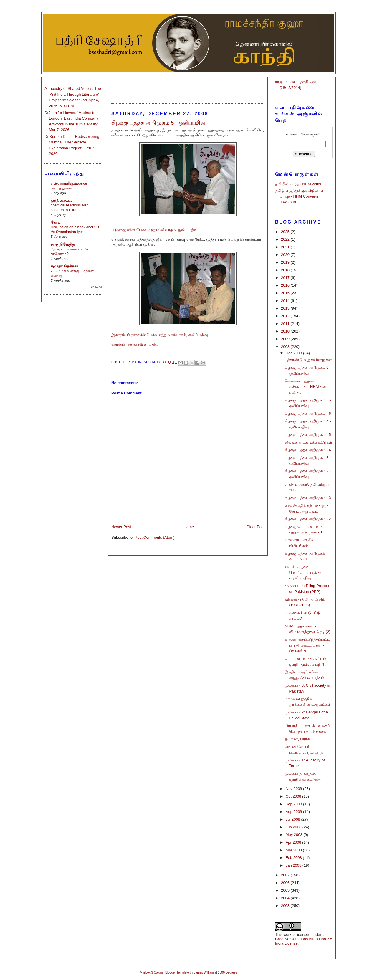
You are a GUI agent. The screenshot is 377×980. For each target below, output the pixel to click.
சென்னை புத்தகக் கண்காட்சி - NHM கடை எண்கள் (307, 387)
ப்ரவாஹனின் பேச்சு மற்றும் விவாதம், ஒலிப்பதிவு (154, 230)
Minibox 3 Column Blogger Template (164, 972)
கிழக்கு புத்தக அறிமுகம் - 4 (308, 450)
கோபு (56, 222)
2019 (286, 262)
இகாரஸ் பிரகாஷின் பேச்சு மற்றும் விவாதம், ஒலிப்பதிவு (160, 335)
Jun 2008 (294, 827)
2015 (286, 293)
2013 (286, 308)
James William (204, 972)
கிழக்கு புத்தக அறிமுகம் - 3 (308, 498)
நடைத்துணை (61, 188)
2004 (286, 898)
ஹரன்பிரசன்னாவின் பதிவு (135, 344)
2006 (286, 883)
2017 (286, 278)
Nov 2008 (294, 789)
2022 (286, 239)
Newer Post (121, 527)
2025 (286, 232)
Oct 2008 (294, 796)
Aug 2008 (294, 812)
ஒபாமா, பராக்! (297, 739)
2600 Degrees (228, 972)
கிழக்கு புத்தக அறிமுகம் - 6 (308, 413)
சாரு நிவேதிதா (64, 244)
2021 (286, 247)
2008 (286, 347)
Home (189, 527)
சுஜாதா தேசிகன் (64, 266)
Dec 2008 (294, 353)
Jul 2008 (294, 819)
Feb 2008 (294, 858)
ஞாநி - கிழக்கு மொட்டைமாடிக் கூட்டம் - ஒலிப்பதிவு (307, 572)
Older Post (256, 527)
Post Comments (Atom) (155, 537)
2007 (286, 875)
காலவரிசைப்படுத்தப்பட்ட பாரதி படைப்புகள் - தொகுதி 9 (307, 645)
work (287, 934)
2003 (286, 906)
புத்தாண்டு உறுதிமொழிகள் (308, 360)
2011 (286, 324)
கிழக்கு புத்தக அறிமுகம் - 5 (308, 435)
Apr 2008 (294, 842)
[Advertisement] (188, 88)
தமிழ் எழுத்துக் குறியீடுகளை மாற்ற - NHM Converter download (300, 196)
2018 (286, 270)
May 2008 (295, 835)
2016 (286, 285)
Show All (96, 287)
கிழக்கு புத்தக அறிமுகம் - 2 (308, 519)
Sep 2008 (294, 804)
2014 (286, 301)
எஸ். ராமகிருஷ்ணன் (69, 183)
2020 (286, 255)
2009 (286, 339)
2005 (286, 890)
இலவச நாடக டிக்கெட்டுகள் (308, 442)
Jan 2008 (294, 865)
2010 (286, 331)
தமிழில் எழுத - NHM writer (298, 184)
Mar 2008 (294, 850)
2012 (286, 316)
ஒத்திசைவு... (61, 200)
